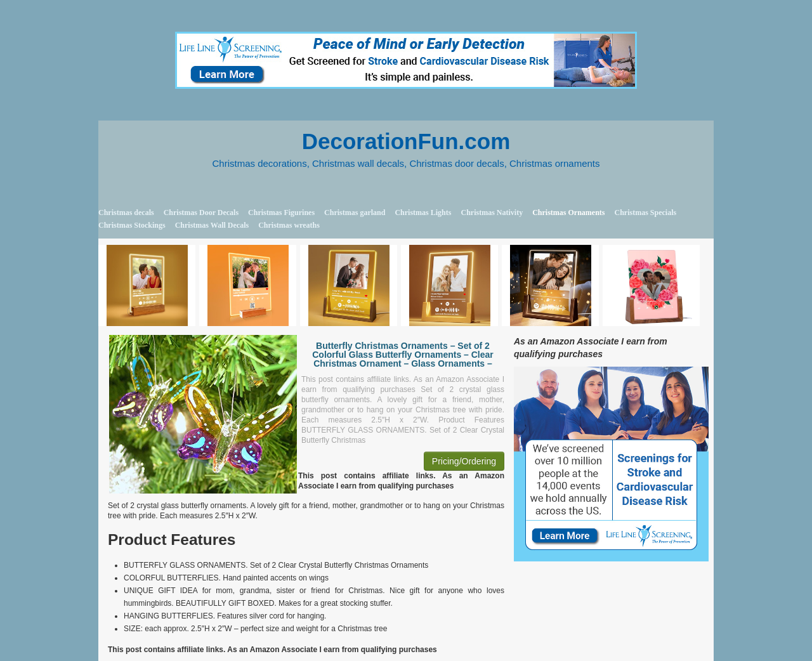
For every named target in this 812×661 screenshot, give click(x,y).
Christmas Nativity (492, 213)
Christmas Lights (423, 213)
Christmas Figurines (281, 213)
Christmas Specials (645, 213)
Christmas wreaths (289, 225)
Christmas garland (355, 213)
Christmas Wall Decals (212, 225)
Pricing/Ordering (464, 461)
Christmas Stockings (132, 225)
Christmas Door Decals (201, 213)
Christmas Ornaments (568, 213)
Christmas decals (126, 213)
